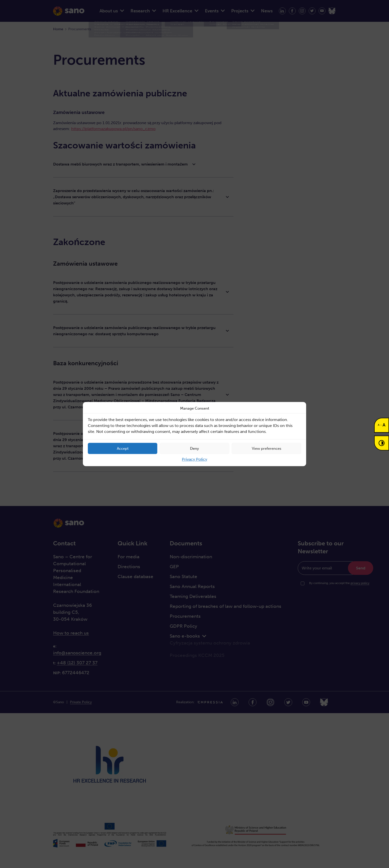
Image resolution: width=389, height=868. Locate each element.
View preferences (267, 448)
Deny (194, 448)
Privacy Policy (194, 459)
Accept (123, 448)
